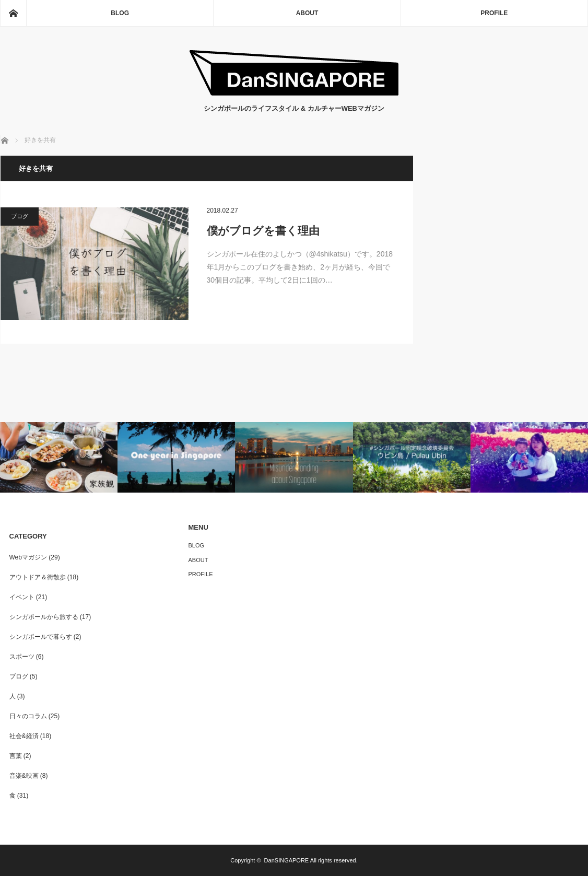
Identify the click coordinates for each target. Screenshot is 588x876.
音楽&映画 (24, 776)
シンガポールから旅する (44, 617)
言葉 (16, 756)
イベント (22, 597)
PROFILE (494, 13)
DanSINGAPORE (287, 860)
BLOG (120, 13)
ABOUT (307, 13)
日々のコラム (28, 716)
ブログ (20, 216)
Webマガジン (28, 557)
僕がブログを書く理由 (263, 231)
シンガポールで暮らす (41, 637)
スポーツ (22, 657)
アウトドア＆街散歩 (38, 577)
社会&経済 (24, 736)
